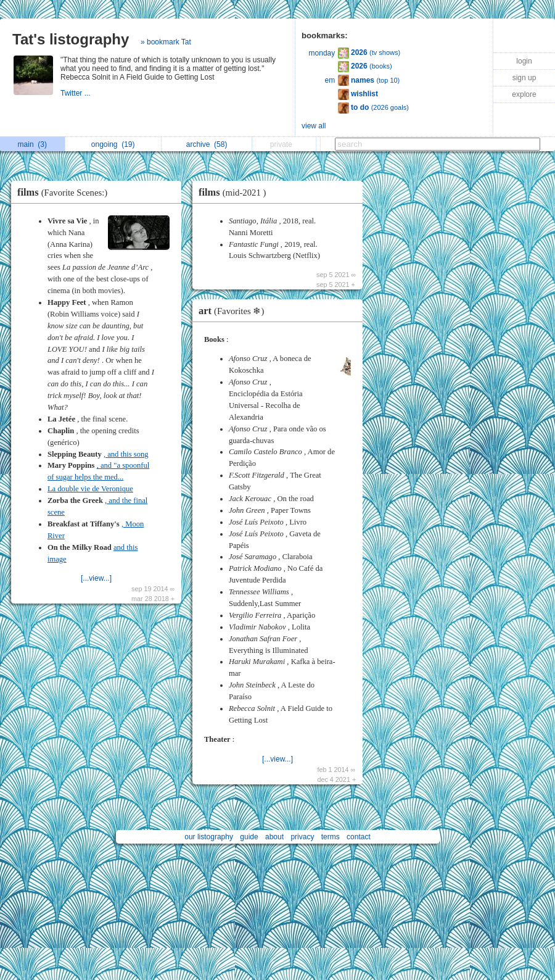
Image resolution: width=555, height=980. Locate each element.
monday (322, 53)
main (32, 144)
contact (359, 837)
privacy (302, 837)
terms (331, 837)
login (524, 61)
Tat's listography (71, 39)
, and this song (126, 454)
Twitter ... (76, 93)
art (234, 311)
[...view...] (96, 578)
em (330, 80)
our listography (209, 837)
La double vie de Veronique (90, 489)
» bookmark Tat (166, 42)
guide (249, 837)
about (274, 837)
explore (524, 94)
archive (207, 144)
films (65, 192)
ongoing (113, 144)
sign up (524, 78)
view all (314, 126)
